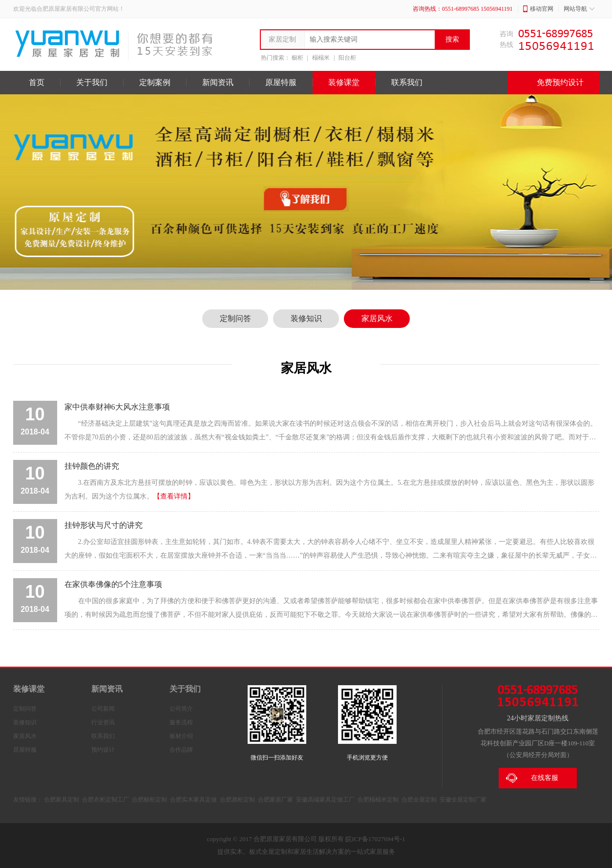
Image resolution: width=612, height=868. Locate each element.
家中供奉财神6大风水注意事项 (117, 407)
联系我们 (407, 82)
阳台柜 (347, 58)
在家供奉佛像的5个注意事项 (113, 584)
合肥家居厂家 (275, 800)
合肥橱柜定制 (149, 800)
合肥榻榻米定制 (378, 800)
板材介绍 (181, 736)
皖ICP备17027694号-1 (375, 839)
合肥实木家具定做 (193, 800)
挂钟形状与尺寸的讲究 (104, 525)
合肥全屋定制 (419, 800)
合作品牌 (181, 750)
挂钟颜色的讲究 (92, 466)
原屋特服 (281, 82)
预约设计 (103, 750)
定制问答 (235, 318)
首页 (37, 82)
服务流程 (181, 722)
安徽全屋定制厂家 (463, 800)
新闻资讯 (218, 82)
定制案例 (155, 82)
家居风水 (377, 318)
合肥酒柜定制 (237, 800)
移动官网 (538, 9)
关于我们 (92, 82)
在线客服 (532, 778)
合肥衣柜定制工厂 (106, 800)
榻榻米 (321, 58)
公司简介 (181, 709)
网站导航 (579, 9)
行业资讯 (103, 722)
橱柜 (297, 58)
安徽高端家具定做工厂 (325, 800)
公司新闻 (103, 709)
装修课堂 (344, 82)
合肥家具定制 (62, 800)
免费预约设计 (553, 83)
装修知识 (306, 318)
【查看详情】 (174, 496)
